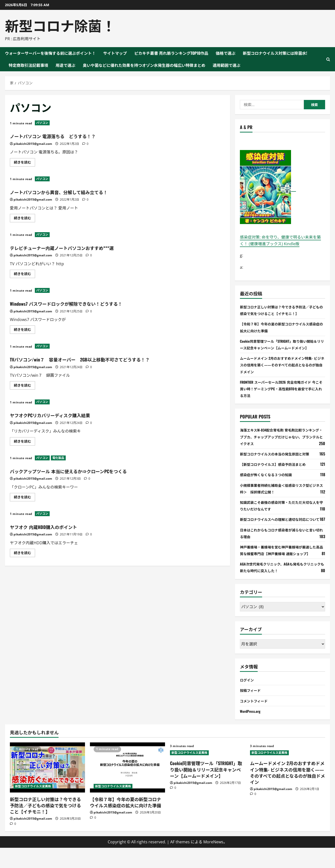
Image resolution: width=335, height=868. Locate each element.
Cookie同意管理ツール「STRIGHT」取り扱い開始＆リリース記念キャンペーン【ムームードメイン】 (282, 348)
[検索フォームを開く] (328, 59)
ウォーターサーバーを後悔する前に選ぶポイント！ (50, 53)
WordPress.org (252, 731)
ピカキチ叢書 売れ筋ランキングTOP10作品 (171, 53)
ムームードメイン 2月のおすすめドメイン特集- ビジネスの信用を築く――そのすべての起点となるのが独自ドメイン (282, 371)
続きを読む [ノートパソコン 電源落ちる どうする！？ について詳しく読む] (24, 163)
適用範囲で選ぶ (227, 65)
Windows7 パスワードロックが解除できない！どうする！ (84, 303)
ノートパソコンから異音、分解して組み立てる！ (75, 191)
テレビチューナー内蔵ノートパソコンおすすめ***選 (79, 247)
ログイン (248, 700)
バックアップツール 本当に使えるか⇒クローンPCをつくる (88, 471)
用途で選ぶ (65, 65)
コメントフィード (256, 721)
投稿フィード (252, 710)
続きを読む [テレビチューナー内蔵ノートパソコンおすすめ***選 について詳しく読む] (24, 275)
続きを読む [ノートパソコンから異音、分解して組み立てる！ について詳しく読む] (24, 219)
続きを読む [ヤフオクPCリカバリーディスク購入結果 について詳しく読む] (24, 442)
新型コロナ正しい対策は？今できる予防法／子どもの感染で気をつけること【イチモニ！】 (45, 825)
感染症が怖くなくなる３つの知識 (270, 481)
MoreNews (213, 862)
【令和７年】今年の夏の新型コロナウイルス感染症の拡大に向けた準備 (126, 822)
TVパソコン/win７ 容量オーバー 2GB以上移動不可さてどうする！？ (103, 359)
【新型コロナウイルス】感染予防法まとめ (277, 471)
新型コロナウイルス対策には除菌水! (275, 53)
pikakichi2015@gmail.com (33, 144)
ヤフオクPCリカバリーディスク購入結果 (63, 415)
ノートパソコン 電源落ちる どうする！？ (67, 135)
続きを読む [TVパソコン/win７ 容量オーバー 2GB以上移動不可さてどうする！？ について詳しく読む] (24, 386)
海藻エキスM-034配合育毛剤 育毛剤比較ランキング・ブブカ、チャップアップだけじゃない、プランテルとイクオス (281, 443)
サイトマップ (115, 53)
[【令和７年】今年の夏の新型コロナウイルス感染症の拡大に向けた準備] (127, 788)
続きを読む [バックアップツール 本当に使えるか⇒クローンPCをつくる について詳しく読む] (24, 498)
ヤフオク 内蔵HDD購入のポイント (54, 526)
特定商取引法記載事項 (28, 65)
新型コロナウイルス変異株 (33, 806)
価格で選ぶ (226, 53)
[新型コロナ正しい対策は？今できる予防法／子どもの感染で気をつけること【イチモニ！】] (47, 788)
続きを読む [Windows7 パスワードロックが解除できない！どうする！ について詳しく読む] (24, 330)
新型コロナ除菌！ (60, 25)
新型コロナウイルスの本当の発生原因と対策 (279, 460)
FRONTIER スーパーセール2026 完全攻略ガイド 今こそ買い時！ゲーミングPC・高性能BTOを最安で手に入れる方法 (281, 395)
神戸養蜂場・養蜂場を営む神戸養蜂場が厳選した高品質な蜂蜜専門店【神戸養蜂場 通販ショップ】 (282, 567)
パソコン (42, 123)
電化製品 (58, 458)
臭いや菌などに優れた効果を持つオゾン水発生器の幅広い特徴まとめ (144, 65)
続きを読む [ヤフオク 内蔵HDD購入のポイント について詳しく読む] (24, 554)
